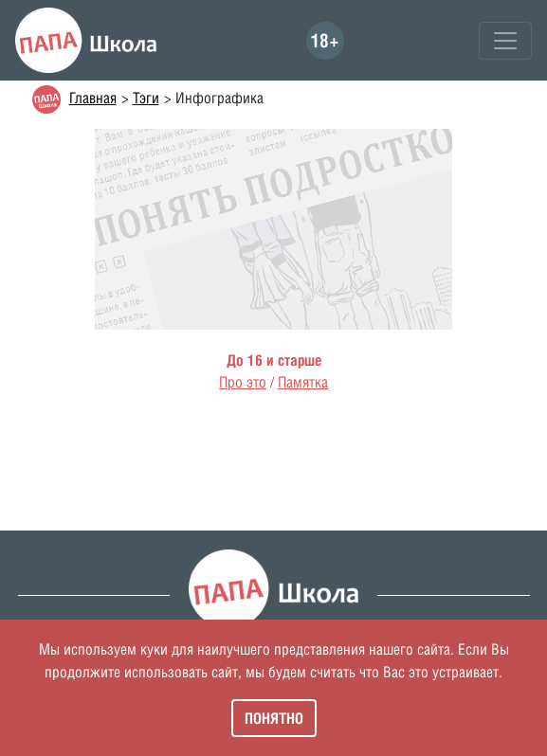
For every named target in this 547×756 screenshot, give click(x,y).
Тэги (146, 98)
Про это (243, 382)
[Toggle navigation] (505, 41)
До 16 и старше (274, 360)
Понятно (274, 718)
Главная (93, 98)
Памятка (303, 382)
